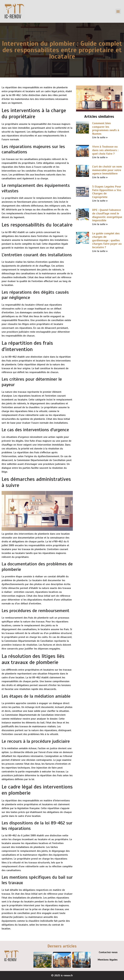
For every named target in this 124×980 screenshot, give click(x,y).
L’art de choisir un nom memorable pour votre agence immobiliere (107, 170)
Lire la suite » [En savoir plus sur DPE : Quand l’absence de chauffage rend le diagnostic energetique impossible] (100, 224)
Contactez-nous (108, 952)
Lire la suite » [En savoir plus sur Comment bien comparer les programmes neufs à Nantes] (100, 137)
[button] (118, 11)
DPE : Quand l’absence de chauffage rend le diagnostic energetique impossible (107, 215)
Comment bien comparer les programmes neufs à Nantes (106, 128)
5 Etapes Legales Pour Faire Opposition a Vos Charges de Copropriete (107, 192)
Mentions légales (108, 960)
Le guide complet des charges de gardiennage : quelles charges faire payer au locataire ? (107, 240)
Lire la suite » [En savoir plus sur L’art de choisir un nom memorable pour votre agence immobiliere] (100, 177)
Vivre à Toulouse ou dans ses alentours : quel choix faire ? (105, 150)
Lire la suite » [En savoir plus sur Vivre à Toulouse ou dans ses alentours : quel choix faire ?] (100, 157)
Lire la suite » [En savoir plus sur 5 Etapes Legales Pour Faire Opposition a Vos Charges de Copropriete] (100, 201)
